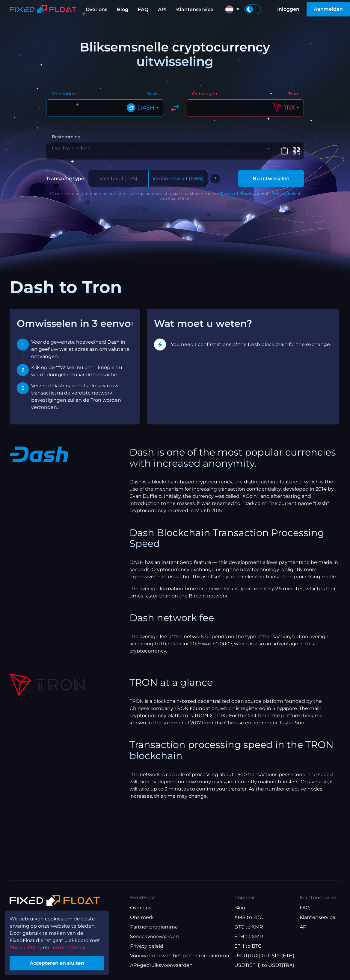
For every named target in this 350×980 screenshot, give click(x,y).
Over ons (96, 9)
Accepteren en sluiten (57, 963)
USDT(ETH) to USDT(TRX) (264, 965)
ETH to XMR (249, 936)
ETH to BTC (248, 946)
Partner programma (154, 927)
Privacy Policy (26, 948)
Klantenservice (195, 9)
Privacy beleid (147, 946)
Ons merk (142, 917)
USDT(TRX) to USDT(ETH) (264, 956)
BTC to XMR (249, 927)
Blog (123, 9)
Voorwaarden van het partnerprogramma (179, 956)
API (162, 9)
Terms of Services (239, 194)
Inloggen (288, 9)
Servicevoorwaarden (154, 936)
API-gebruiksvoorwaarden (161, 965)
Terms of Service (70, 948)
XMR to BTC (249, 917)
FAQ (143, 9)
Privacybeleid (286, 194)
